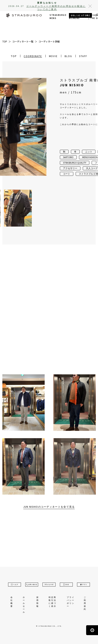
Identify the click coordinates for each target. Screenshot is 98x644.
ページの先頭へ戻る (92, 630)
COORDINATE (33, 56)
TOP (14, 56)
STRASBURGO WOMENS (77, 17)
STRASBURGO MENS (58, 17)
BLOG (68, 56)
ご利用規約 (85, 603)
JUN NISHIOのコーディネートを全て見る (49, 507)
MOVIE (53, 56)
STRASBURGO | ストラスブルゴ (24, 16)
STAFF (83, 56)
